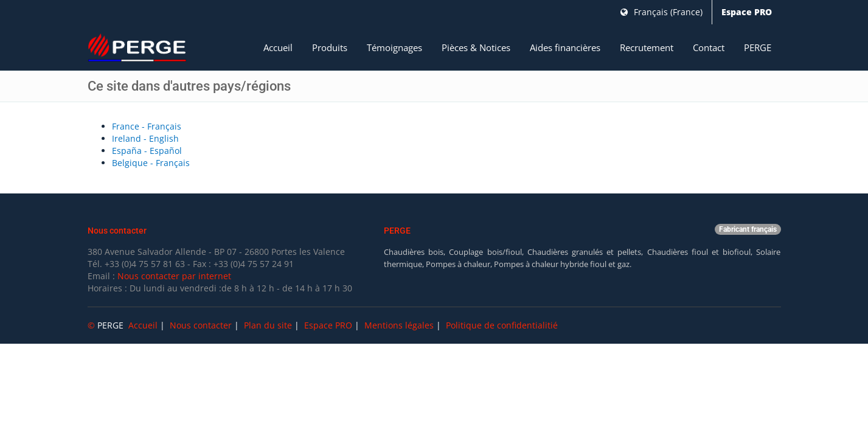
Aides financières (565, 47)
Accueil (278, 47)
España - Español (147, 151)
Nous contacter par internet (174, 276)
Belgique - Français (151, 163)
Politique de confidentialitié (502, 325)
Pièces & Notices (476, 47)
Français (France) (661, 12)
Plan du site (268, 325)
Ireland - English (145, 138)
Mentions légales (399, 325)
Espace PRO (747, 12)
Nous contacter (201, 325)
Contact (709, 47)
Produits (330, 47)
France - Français (147, 126)
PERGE (758, 47)
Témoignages (394, 47)
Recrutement (647, 47)
